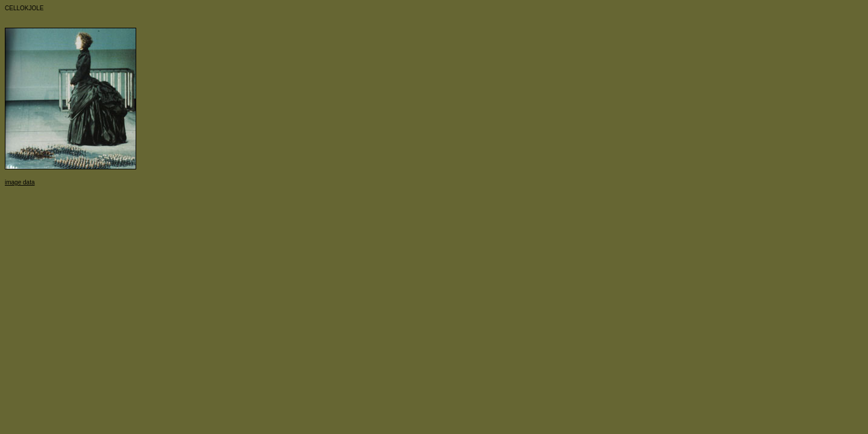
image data (20, 182)
